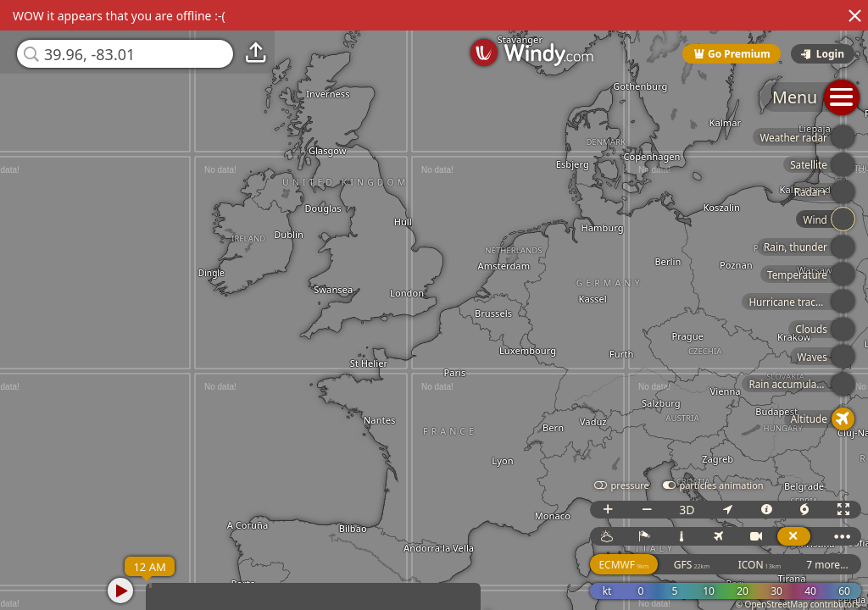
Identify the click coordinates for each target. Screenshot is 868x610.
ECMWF (623, 565)
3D (687, 510)
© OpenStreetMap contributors (798, 604)
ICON (760, 565)
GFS (692, 565)
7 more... (827, 565)
